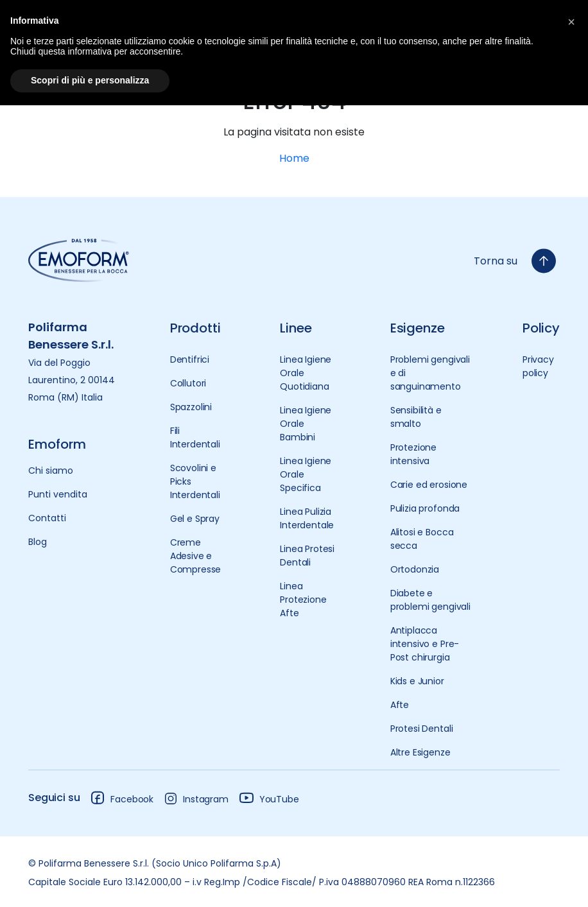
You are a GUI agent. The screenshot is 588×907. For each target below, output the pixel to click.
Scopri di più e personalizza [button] (90, 80)
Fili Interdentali (195, 437)
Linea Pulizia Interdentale (307, 518)
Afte (400, 705)
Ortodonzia (415, 569)
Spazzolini (191, 407)
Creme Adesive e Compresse (196, 556)
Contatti (47, 518)
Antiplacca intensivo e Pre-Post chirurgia (425, 644)
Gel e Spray (195, 519)
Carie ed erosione (429, 485)
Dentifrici (190, 359)
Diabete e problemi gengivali (430, 600)
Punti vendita (58, 494)
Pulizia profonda (425, 508)
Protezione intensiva (413, 454)
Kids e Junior (417, 681)
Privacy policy (538, 366)
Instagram (196, 799)
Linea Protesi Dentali (307, 556)
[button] (571, 21)
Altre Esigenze (420, 752)
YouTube (269, 798)
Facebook (122, 798)
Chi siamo (51, 471)
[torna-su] (544, 261)
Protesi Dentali (422, 729)
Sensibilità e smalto (416, 417)
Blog (38, 542)
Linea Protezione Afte (303, 600)
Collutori (188, 383)
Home (294, 158)
